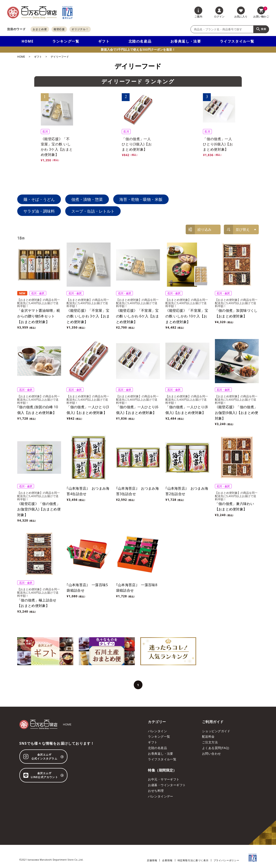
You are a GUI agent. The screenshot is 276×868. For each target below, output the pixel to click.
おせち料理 (156, 791)
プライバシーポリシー (226, 860)
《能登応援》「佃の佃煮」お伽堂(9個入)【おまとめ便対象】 (39, 509)
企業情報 (167, 860)
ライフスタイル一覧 (237, 41)
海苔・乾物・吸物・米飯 (141, 199)
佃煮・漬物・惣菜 (87, 199)
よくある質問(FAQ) (216, 748)
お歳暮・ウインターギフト (167, 785)
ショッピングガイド (216, 731)
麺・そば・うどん (39, 199)
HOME (28, 41)
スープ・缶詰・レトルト (93, 211)
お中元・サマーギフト (164, 779)
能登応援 (59, 29)
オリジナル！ (80, 29)
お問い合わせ (212, 753)
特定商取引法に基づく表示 (193, 860)
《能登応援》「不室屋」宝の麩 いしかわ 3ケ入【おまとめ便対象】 (88, 316)
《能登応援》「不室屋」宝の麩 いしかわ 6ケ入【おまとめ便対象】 (138, 316)
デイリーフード (60, 57)
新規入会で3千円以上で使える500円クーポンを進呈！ (138, 49)
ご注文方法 (210, 742)
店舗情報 (152, 860)
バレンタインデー (161, 796)
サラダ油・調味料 (39, 211)
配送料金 (208, 736)
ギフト (104, 41)
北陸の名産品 (140, 41)
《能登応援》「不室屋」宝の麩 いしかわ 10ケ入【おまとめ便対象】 (187, 316)
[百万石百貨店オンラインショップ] (32, 12)
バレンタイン (157, 731)
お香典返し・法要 (186, 41)
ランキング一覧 (66, 41)
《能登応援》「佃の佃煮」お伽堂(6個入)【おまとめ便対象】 (237, 412)
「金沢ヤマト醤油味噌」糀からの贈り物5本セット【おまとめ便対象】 (39, 316)
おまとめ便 (40, 29)
